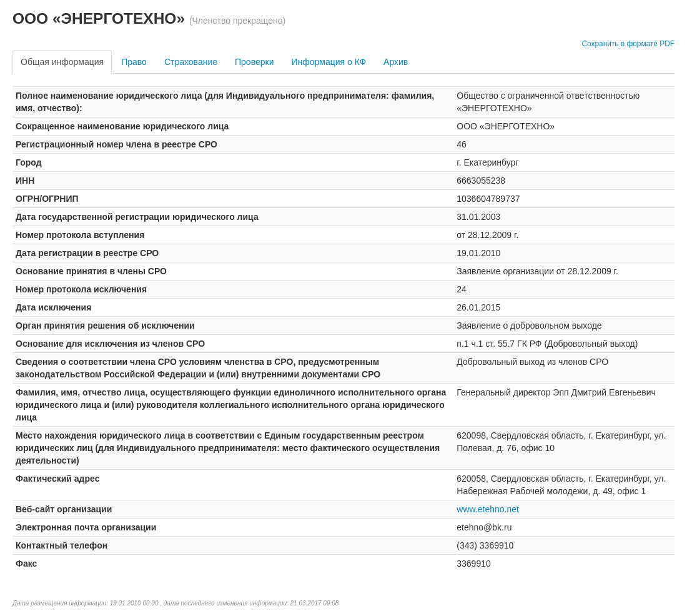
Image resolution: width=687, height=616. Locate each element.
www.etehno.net (488, 509)
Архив (396, 62)
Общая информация (62, 62)
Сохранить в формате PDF (628, 44)
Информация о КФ (329, 62)
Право (134, 62)
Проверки (254, 62)
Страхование (191, 62)
